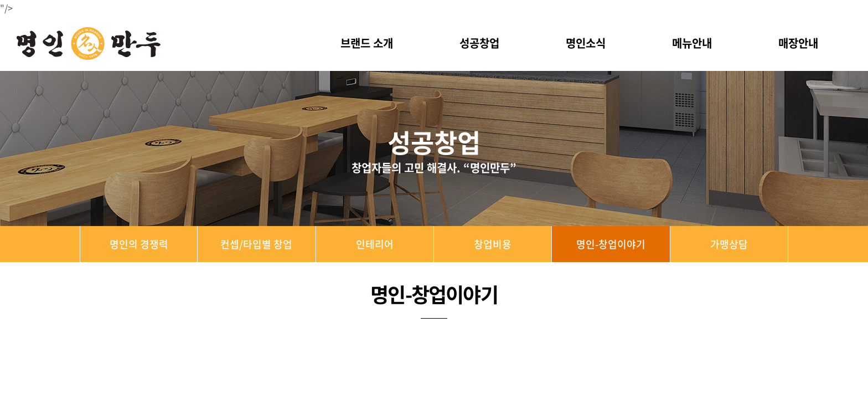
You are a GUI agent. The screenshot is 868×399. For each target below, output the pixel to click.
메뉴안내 (692, 43)
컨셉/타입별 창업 (256, 244)
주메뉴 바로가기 (0, 0)
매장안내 (798, 43)
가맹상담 (729, 244)
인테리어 (375, 244)
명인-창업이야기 (611, 244)
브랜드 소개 (367, 43)
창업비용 (493, 244)
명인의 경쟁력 (139, 244)
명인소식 (586, 43)
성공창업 (479, 43)
